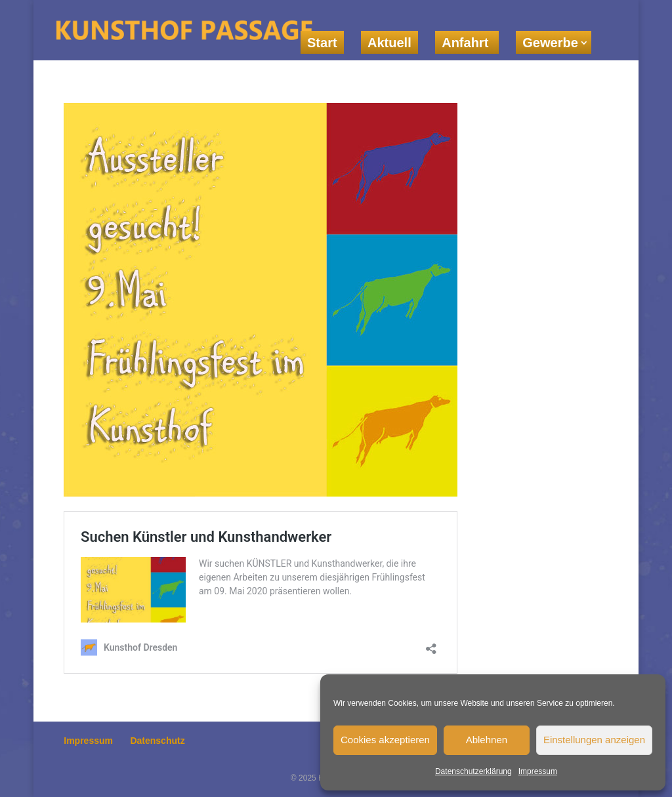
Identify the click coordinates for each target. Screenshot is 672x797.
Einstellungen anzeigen (594, 740)
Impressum (538, 771)
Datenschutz (157, 741)
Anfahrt (467, 43)
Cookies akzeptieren (385, 740)
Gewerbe (550, 43)
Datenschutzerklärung (473, 771)
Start (322, 43)
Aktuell (389, 43)
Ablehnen (487, 740)
